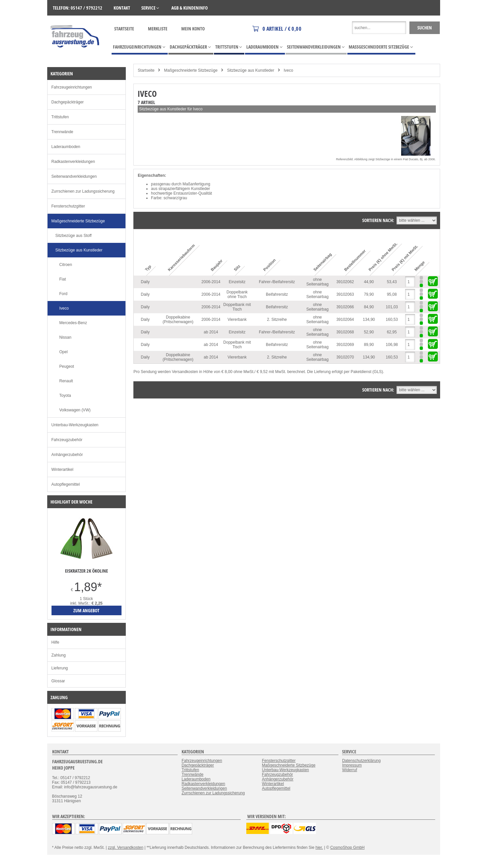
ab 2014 (211, 332)
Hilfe (55, 642)
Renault (66, 381)
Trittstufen (60, 117)
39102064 (345, 320)
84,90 (369, 307)
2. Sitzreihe (277, 320)
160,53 (392, 320)
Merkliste (158, 29)
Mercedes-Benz (73, 323)
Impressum (352, 765)
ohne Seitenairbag (317, 282)
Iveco (288, 70)
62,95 (392, 332)
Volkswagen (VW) (75, 410)
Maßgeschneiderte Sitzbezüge (191, 70)
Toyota (65, 396)
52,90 (369, 332)
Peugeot (67, 366)
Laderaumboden (66, 147)
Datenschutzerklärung (361, 761)
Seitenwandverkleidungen (74, 176)
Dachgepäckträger (68, 102)
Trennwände (62, 132)
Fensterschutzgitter (68, 206)
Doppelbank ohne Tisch (237, 294)
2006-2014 (211, 282)
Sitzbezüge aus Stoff (74, 236)
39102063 (345, 294)
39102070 (345, 357)
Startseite (124, 29)
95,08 (392, 294)
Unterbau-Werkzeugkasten (75, 425)
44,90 (369, 282)
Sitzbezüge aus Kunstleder (251, 70)
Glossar (58, 681)
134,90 (369, 320)
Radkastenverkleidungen (73, 162)
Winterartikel (63, 470)
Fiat (63, 279)
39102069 (345, 345)
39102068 (345, 332)
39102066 (345, 307)
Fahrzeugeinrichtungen (72, 87)
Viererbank (237, 320)
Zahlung (59, 655)
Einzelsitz (237, 282)
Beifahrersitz (277, 294)
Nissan (66, 337)
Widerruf (349, 770)
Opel (64, 352)
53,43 (392, 282)
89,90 (369, 345)
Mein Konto (193, 29)
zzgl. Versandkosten (126, 848)
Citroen (66, 265)
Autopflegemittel (66, 484)
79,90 (369, 294)
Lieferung (60, 668)
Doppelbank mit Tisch (237, 307)
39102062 (345, 282)
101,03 (392, 307)
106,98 (392, 345)
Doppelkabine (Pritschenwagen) (178, 320)
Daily (145, 282)
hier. (319, 848)
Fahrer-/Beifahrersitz (277, 282)
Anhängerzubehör (67, 455)
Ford (64, 294)
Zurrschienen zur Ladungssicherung (83, 191)
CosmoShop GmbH (347, 848)
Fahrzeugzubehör (67, 440)
